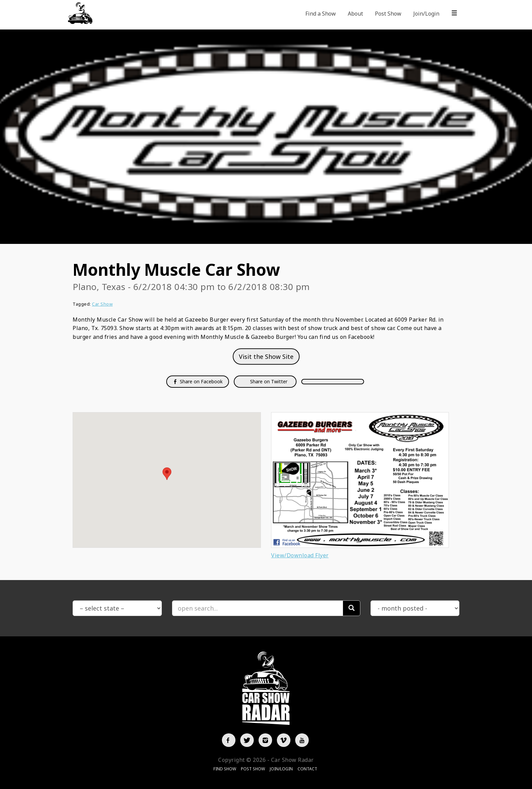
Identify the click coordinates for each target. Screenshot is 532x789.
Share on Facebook (198, 381)
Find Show (225, 769)
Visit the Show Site (266, 357)
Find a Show (321, 14)
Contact (307, 769)
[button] (167, 474)
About (355, 14)
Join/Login (426, 14)
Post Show (388, 14)
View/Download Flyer (300, 555)
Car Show (102, 304)
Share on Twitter (268, 381)
